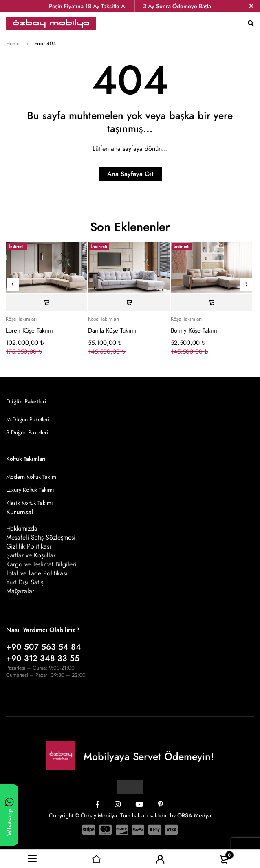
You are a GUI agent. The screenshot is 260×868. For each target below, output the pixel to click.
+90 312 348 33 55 (43, 658)
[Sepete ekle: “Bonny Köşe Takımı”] (212, 302)
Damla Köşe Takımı (112, 330)
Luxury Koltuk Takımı (30, 490)
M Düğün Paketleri (28, 419)
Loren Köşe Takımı (29, 330)
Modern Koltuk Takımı (32, 477)
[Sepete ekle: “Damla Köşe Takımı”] (129, 302)
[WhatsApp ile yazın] (9, 815)
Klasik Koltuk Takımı (30, 503)
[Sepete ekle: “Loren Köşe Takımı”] (46, 302)
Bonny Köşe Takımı (195, 330)
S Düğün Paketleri (27, 432)
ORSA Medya (194, 815)
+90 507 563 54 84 (44, 647)
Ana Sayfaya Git (130, 174)
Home (13, 43)
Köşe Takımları (21, 319)
